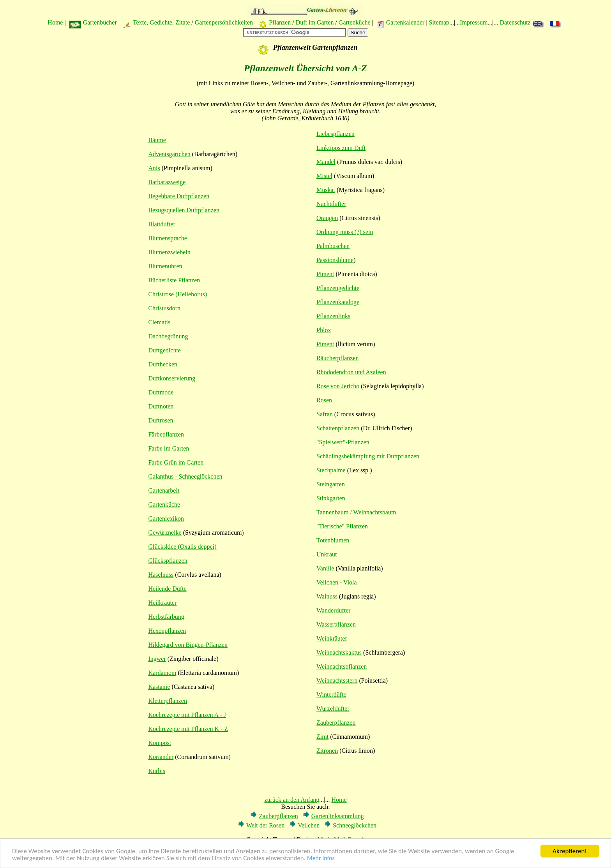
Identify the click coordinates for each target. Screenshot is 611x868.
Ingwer (157, 659)
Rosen (324, 400)
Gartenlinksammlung (338, 816)
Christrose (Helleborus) (177, 294)
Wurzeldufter (333, 709)
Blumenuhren (165, 266)
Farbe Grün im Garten (176, 462)
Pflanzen (280, 22)
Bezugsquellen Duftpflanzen (184, 210)
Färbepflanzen (166, 434)
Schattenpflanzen (338, 428)
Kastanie (159, 687)
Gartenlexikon (166, 519)
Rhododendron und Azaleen (351, 372)
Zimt (322, 737)
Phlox (324, 330)
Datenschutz (515, 22)
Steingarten (331, 484)
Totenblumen (333, 540)
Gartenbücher (100, 22)
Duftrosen (161, 420)
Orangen (327, 218)
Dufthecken (163, 364)
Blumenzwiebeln (169, 252)
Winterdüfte (331, 695)
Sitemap (439, 22)
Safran (325, 414)
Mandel (326, 162)
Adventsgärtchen (169, 154)
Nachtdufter (331, 204)
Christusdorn (164, 308)
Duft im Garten (315, 22)
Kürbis (157, 771)
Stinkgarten (331, 498)
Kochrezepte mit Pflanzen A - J (187, 715)
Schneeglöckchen (355, 825)
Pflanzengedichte (338, 288)
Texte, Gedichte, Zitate (161, 22)
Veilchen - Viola (337, 582)
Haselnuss (161, 575)
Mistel (324, 176)
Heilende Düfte (167, 589)
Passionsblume (335, 260)
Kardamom (162, 673)
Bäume (157, 140)
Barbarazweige (167, 182)
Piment (325, 274)
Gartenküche (355, 22)
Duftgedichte (164, 350)
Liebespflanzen (336, 134)
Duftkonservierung (172, 378)
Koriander (161, 757)
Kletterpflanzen (168, 701)
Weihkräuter (332, 638)
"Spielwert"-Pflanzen (343, 442)
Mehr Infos (321, 860)
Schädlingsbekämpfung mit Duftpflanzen (368, 456)
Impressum (474, 22)
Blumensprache (168, 238)
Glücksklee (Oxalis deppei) (182, 547)
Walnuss (327, 596)
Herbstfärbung (166, 617)
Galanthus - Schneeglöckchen (185, 476)
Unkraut (327, 554)
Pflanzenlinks (333, 316)
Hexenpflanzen (167, 631)
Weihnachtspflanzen (342, 666)
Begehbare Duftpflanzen (179, 196)
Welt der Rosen (265, 825)
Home (55, 22)
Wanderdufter (334, 610)
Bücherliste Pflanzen (174, 280)
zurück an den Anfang (292, 800)
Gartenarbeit (164, 490)
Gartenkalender (405, 22)
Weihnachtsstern (337, 680)
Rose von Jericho (338, 386)
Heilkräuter (162, 603)
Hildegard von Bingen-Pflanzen (188, 645)
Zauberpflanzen (336, 723)
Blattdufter (162, 224)
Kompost (160, 743)
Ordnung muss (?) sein (345, 232)
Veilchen (309, 825)
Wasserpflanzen (336, 624)
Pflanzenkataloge (338, 302)
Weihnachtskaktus (339, 652)
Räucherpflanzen (337, 358)
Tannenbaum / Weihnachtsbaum (356, 512)
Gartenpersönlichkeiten (224, 22)
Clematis (159, 322)
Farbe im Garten (169, 448)
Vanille (325, 568)
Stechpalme (331, 470)
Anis (154, 168)
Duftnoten (161, 406)
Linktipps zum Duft (341, 148)
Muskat (326, 190)
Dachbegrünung (168, 336)
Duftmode (161, 392)
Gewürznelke (165, 533)
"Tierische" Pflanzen (342, 526)
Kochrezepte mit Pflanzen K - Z (188, 729)
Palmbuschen (333, 246)
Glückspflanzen (168, 561)
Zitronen (327, 751)
